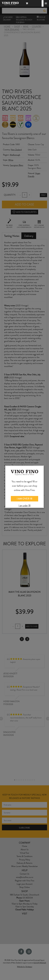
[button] (28, 4)
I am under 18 (25, 506)
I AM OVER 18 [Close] (25, 499)
